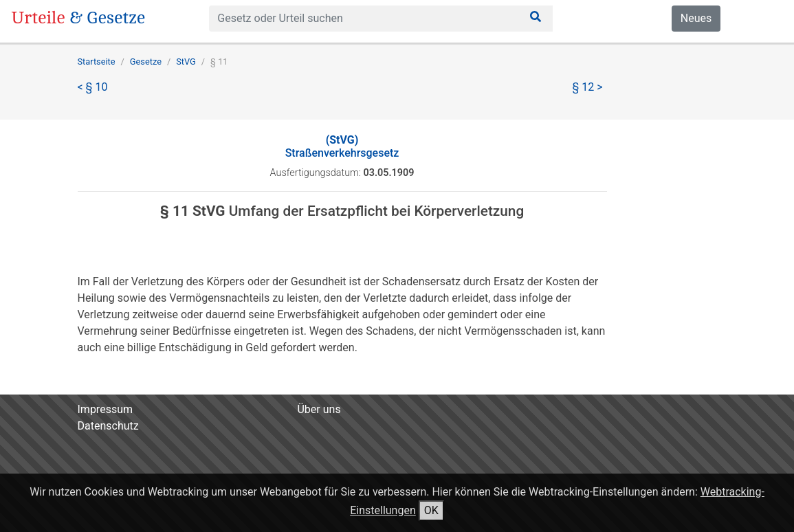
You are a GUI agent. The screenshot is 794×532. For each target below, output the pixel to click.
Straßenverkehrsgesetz (342, 146)
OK (431, 510)
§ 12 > (588, 87)
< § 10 (93, 87)
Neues (696, 18)
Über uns (319, 409)
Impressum (106, 409)
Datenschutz (108, 426)
